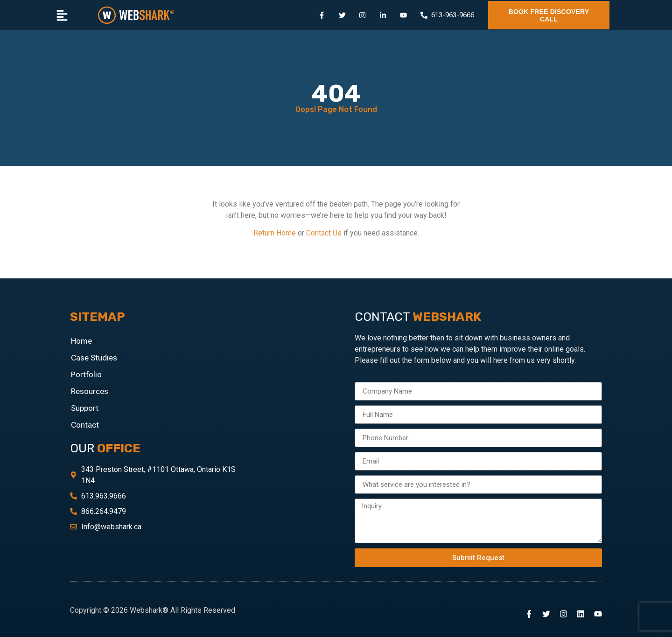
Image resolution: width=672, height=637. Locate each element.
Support (85, 408)
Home (81, 341)
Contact (85, 425)
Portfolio (86, 374)
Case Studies (94, 358)
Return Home (275, 233)
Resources (90, 391)
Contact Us (324, 233)
